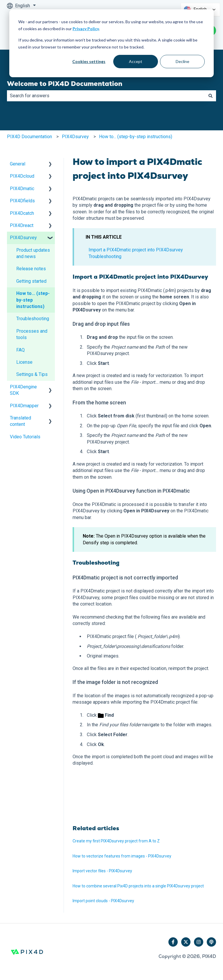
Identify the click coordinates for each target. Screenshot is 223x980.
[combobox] (106, 96)
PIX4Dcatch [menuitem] (22, 213)
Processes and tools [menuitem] (32, 334)
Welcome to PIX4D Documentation (65, 84)
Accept (136, 61)
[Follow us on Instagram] (199, 942)
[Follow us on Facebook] (173, 942)
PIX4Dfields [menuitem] (22, 201)
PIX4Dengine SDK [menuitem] (23, 390)
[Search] (211, 96)
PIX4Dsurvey (75, 137)
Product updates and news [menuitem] (33, 253)
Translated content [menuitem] (20, 421)
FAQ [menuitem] (20, 350)
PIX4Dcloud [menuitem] (22, 176)
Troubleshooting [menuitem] (33, 319)
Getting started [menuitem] (31, 281)
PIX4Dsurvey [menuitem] (23, 238)
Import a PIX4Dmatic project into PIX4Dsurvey (136, 250)
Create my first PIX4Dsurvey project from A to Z (116, 841)
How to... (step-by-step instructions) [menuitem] (33, 300)
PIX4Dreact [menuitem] (22, 225)
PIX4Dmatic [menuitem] (22, 189)
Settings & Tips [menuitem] (32, 374)
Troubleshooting (105, 256)
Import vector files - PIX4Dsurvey (102, 871)
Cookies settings (89, 61)
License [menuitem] (24, 362)
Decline (182, 61)
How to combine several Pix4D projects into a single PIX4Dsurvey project (138, 886)
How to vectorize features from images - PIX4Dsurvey (122, 856)
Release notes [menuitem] (31, 269)
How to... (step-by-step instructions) (136, 137)
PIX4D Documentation (29, 137)
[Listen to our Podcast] (211, 942)
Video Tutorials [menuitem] (25, 437)
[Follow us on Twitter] (186, 942)
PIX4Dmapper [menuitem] (24, 406)
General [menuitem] (18, 164)
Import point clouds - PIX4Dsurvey (103, 901)
